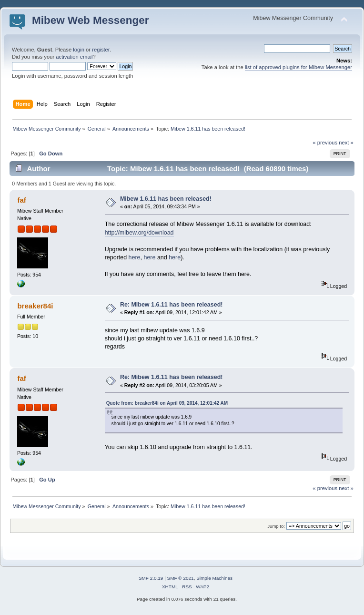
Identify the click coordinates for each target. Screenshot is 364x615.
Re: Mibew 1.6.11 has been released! (172, 305)
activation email (74, 57)
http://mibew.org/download (139, 233)
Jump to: (276, 526)
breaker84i (35, 306)
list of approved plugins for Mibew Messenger (298, 67)
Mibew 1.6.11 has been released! (166, 199)
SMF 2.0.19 (151, 578)
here (135, 257)
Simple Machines (214, 578)
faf (21, 200)
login (79, 50)
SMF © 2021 (181, 578)
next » (346, 143)
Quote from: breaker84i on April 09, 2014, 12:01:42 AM (167, 403)
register (101, 50)
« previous (325, 143)
